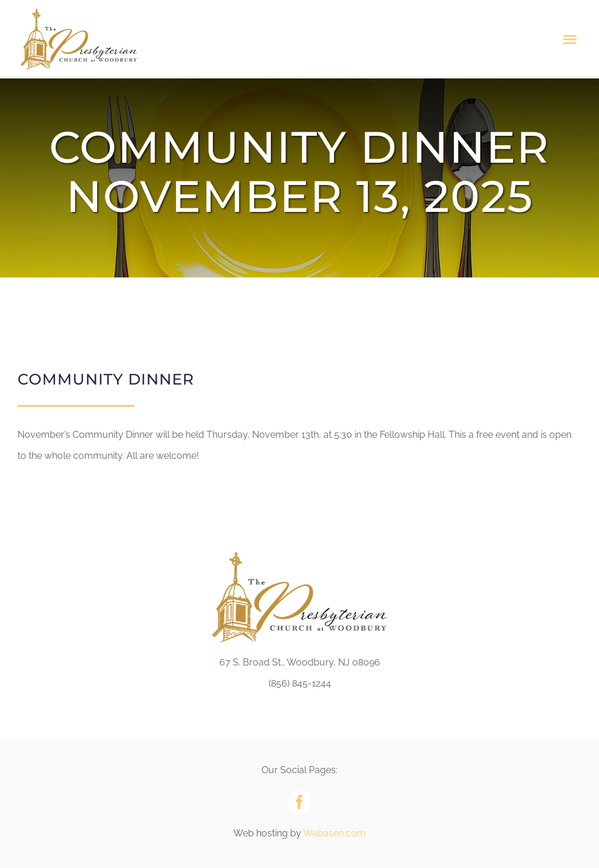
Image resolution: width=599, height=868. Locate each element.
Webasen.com (334, 833)
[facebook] (299, 802)
